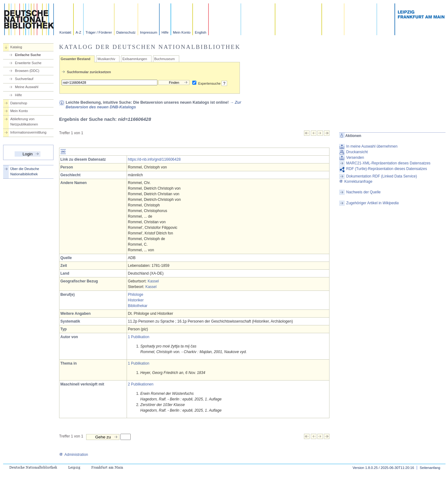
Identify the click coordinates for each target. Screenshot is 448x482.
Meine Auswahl (27, 87)
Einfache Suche (28, 55)
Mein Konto (182, 32)
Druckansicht (357, 152)
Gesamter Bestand (75, 59)
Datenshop (19, 103)
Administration (74, 455)
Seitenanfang (430, 468)
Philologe (135, 295)
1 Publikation (139, 337)
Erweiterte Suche (28, 63)
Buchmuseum (165, 59)
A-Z (78, 32)
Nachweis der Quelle (364, 192)
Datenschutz (126, 32)
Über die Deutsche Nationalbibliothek (25, 171)
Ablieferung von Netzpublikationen (24, 122)
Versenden (355, 158)
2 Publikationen (141, 384)
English (201, 32)
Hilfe (165, 32)
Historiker (136, 300)
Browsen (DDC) (27, 71)
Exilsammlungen (135, 59)
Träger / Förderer (99, 32)
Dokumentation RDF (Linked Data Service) (382, 176)
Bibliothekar (138, 306)
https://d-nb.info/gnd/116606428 (154, 159)
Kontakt (65, 32)
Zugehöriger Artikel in (373, 203)
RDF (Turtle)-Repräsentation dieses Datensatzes (387, 169)
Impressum (149, 32)
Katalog (16, 47)
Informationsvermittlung (28, 132)
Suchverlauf (24, 79)
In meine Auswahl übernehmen (372, 146)
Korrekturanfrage (356, 182)
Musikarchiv (106, 59)
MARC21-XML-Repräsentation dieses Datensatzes (388, 163)
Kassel (153, 281)
